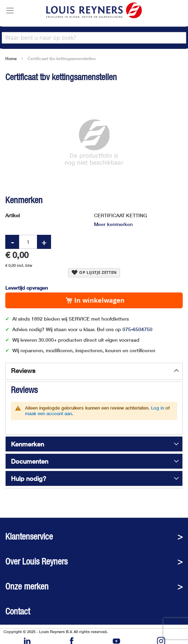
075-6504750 (137, 329)
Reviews (23, 371)
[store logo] (94, 10)
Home (11, 59)
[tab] (94, 371)
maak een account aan (48, 413)
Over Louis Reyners (36, 562)
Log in (158, 408)
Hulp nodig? (29, 478)
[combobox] (94, 38)
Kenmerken (27, 444)
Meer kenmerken (113, 224)
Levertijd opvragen (27, 288)
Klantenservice (29, 537)
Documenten (30, 461)
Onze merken (27, 587)
